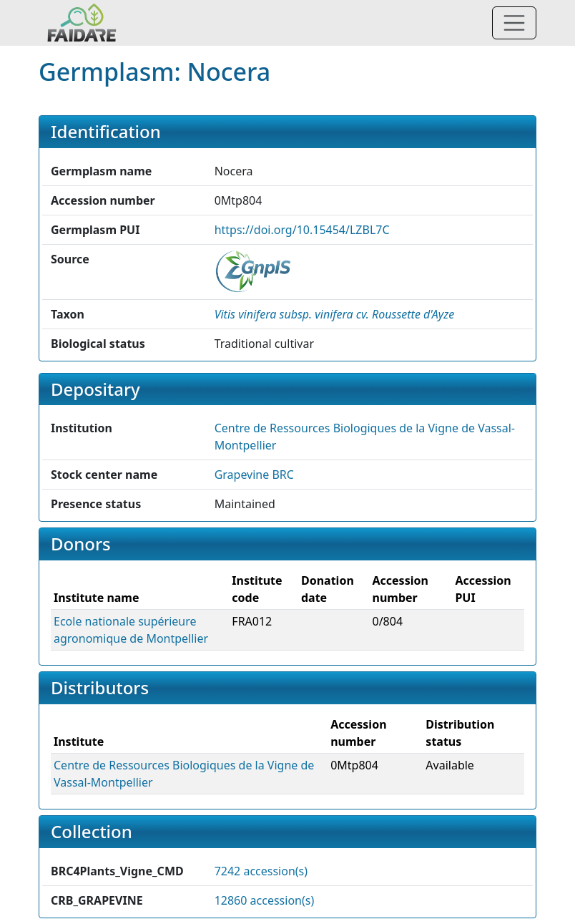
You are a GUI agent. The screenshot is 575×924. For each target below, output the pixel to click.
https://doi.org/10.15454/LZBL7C (302, 230)
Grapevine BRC (254, 475)
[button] (335, 314)
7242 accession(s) (261, 871)
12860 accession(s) (265, 900)
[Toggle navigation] (514, 23)
